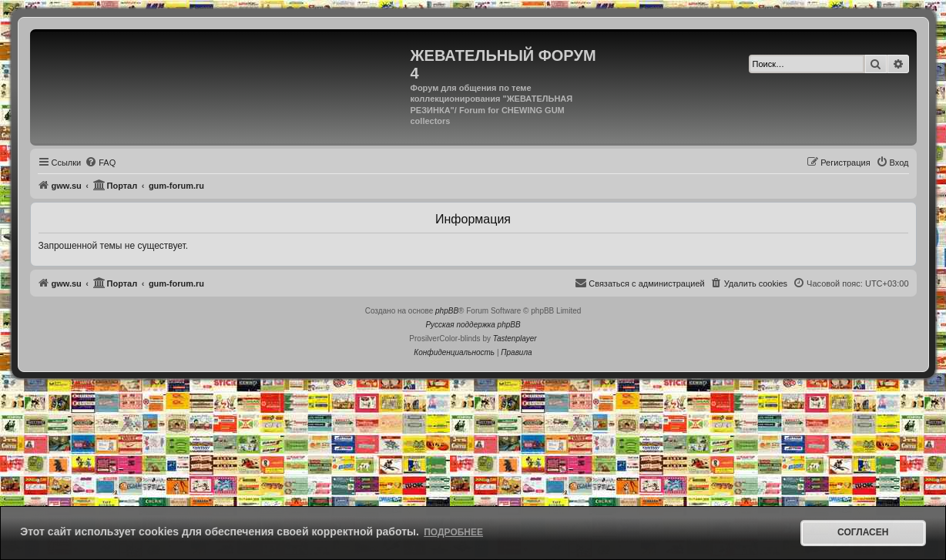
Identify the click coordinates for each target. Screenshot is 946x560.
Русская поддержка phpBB (473, 325)
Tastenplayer (515, 339)
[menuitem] (100, 163)
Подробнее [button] (453, 532)
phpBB (447, 311)
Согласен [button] (863, 532)
